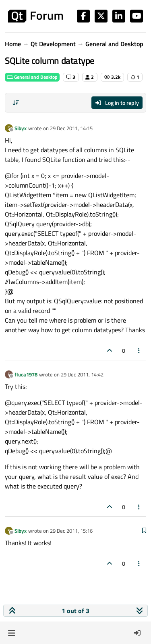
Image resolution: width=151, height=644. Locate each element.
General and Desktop (32, 77)
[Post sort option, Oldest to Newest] (16, 103)
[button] (11, 633)
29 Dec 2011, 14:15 (71, 128)
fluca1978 (26, 374)
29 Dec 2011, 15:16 (71, 531)
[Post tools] (139, 351)
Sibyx (21, 128)
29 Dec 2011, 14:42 (82, 374)
